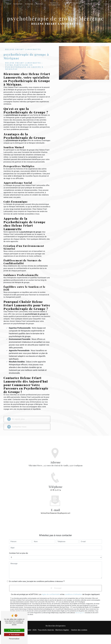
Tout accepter (14, 630)
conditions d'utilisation (73, 591)
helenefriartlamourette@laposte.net (56, 510)
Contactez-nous (17, 427)
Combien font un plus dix (19, 550)
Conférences (88, 4)
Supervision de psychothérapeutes (54, 4)
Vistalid (28, 630)
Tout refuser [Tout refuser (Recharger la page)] (14, 635)
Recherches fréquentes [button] (56, 626)
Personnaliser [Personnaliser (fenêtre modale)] (14, 639)
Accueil (9, 4)
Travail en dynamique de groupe (74, 4)
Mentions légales (62, 630)
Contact (106, 4)
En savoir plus (16, 419)
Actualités (98, 4)
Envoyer (58, 585)
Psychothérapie (18, 4)
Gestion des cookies (79, 630)
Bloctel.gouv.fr (80, 609)
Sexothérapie (29, 4)
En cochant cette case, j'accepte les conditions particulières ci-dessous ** (37, 578)
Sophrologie (40, 4)
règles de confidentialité (51, 591)
